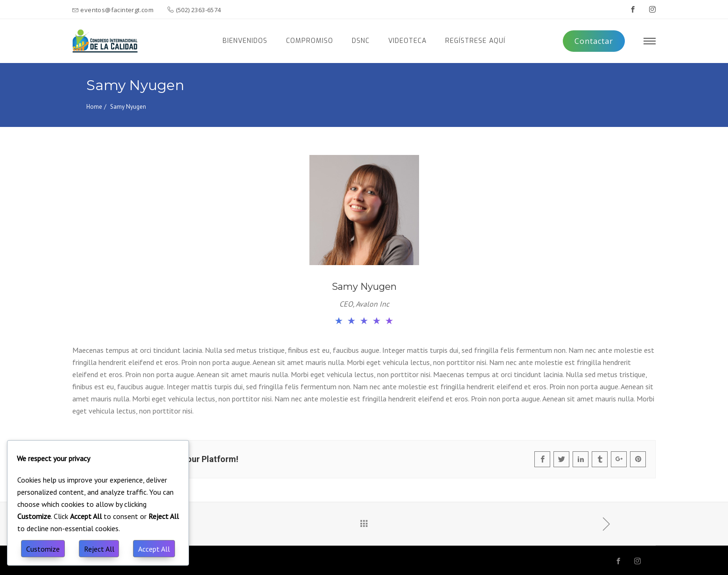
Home (94, 107)
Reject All (99, 549)
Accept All (154, 549)
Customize (43, 549)
